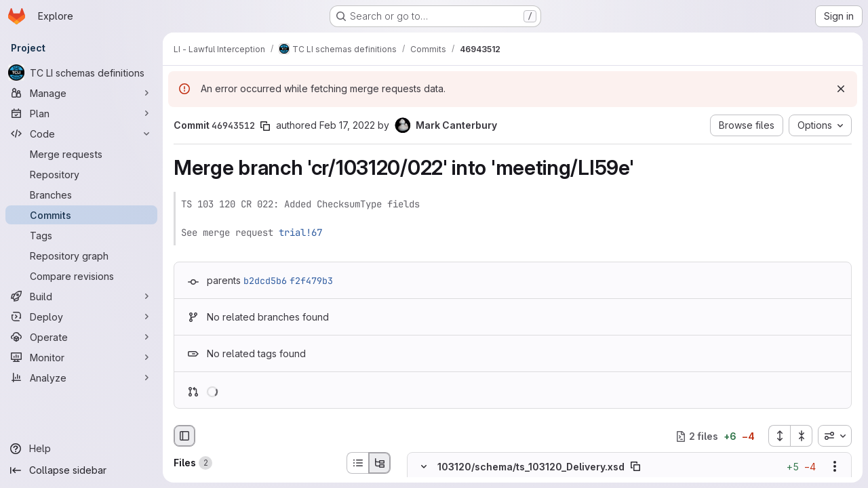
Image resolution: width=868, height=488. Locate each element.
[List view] (357, 463)
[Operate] (81, 337)
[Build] (81, 296)
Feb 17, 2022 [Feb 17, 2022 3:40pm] (347, 125)
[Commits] (81, 215)
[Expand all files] (779, 436)
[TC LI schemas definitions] (81, 73)
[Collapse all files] (802, 436)
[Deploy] (81, 317)
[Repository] (81, 174)
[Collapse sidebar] (81, 470)
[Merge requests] (81, 154)
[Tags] (81, 235)
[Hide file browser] (184, 436)
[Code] (81, 134)
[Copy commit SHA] (265, 126)
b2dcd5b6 (265, 281)
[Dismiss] (841, 89)
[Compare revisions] (81, 276)
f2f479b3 (311, 281)
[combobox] (835, 436)
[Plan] (81, 113)
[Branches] (81, 195)
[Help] (81, 449)
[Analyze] (81, 378)
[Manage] (81, 93)
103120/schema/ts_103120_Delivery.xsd (531, 467)
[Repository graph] (81, 256)
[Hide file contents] (424, 467)
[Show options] (835, 467)
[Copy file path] (635, 467)
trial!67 (300, 232)
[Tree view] (380, 463)
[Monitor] (81, 357)
